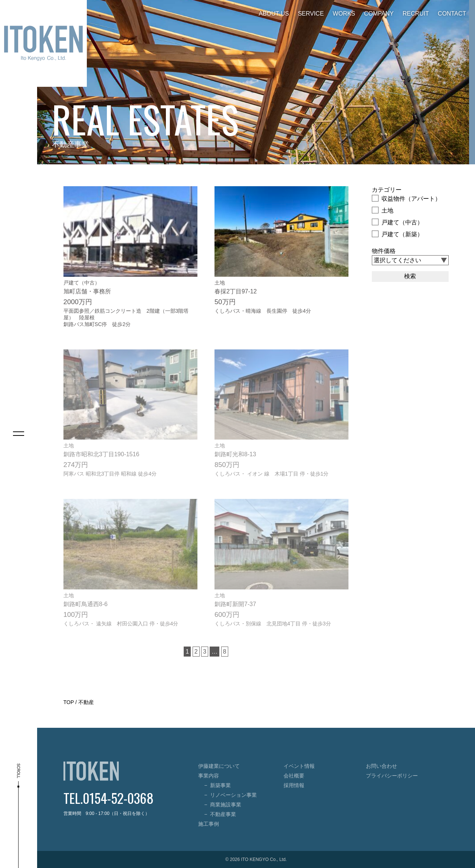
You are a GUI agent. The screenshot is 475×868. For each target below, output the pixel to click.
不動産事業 (223, 814)
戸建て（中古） (397, 222)
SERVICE (311, 14)
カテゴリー (387, 190)
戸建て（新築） (397, 234)
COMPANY (379, 14)
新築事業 (220, 785)
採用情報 (294, 785)
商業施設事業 (226, 805)
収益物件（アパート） (406, 198)
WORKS (344, 14)
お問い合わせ (381, 766)
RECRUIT (416, 14)
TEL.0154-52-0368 (109, 798)
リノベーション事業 (233, 795)
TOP (69, 702)
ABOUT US (274, 14)
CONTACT (452, 14)
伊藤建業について (219, 766)
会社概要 (294, 776)
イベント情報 (299, 766)
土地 (383, 210)
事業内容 (209, 776)
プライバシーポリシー (392, 776)
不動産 (86, 702)
